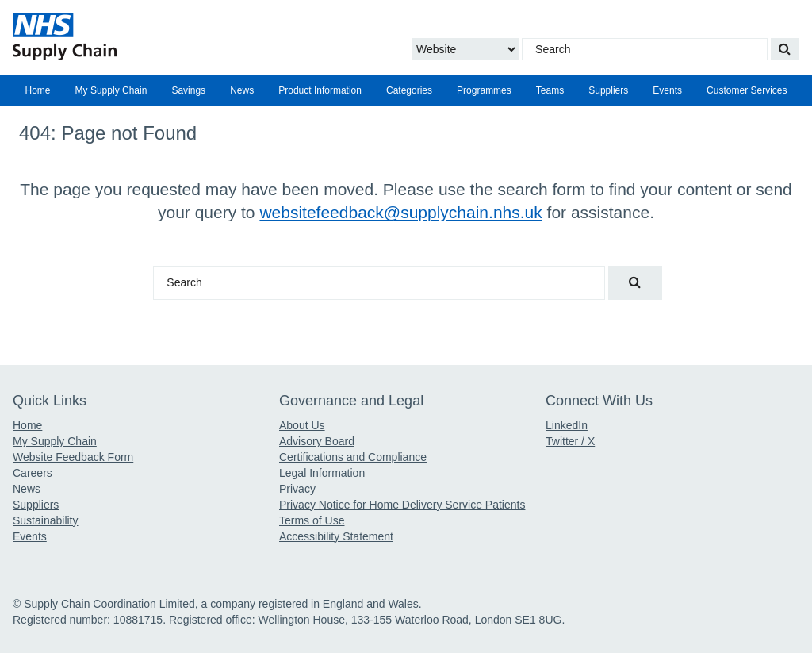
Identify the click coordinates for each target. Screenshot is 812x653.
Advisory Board (317, 441)
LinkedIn (567, 425)
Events (667, 90)
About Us (302, 425)
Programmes (484, 90)
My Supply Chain (111, 90)
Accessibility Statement (336, 536)
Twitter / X (570, 441)
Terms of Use (312, 520)
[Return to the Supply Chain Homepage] (140, 36)
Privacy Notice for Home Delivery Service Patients (402, 505)
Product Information (320, 90)
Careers (33, 473)
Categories (409, 90)
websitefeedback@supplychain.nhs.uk (400, 212)
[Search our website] (785, 49)
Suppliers (608, 90)
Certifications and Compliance (353, 457)
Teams (550, 90)
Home (38, 90)
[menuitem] (38, 90)
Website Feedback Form (73, 457)
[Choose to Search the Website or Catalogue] (465, 49)
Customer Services (747, 90)
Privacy (297, 489)
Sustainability (46, 520)
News (242, 90)
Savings (188, 90)
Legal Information (322, 473)
